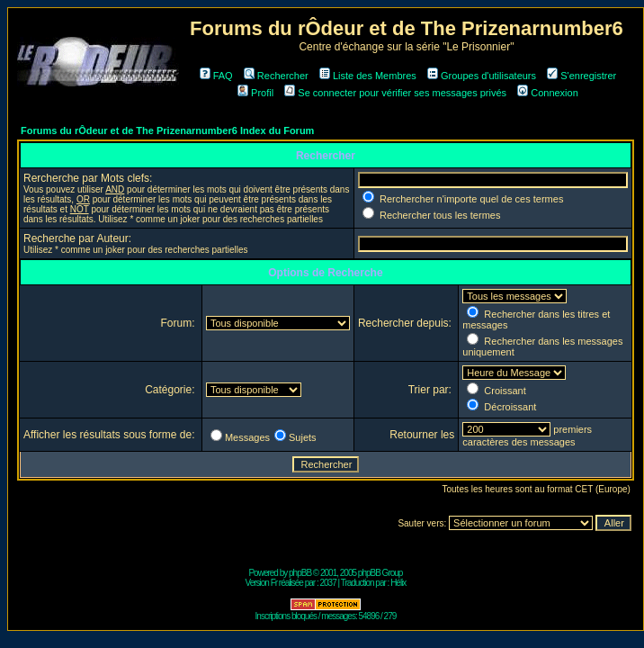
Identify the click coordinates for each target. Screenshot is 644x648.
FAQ (216, 76)
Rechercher (276, 76)
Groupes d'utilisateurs (482, 76)
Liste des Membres (368, 76)
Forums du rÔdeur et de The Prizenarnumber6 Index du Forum (167, 130)
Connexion (548, 93)
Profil (255, 93)
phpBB (300, 573)
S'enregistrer (581, 76)
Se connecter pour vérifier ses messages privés (395, 93)
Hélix (398, 583)
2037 (327, 583)
